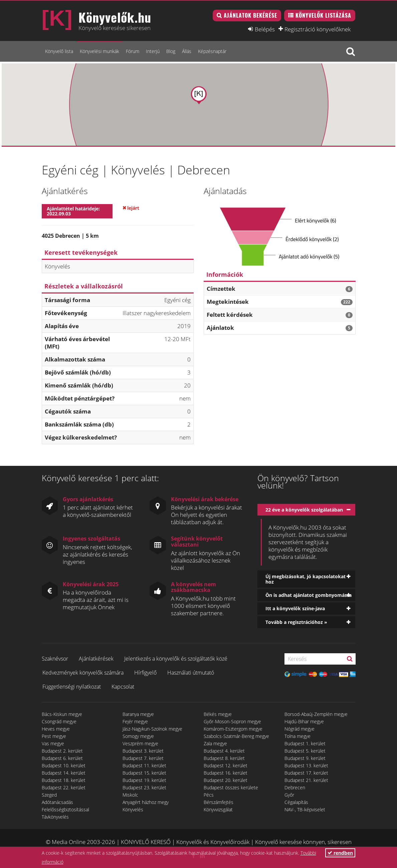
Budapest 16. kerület (226, 773)
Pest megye (54, 736)
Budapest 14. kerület (64, 773)
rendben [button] (340, 853)
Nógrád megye (300, 729)
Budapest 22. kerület (64, 787)
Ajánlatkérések (96, 659)
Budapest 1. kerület (305, 743)
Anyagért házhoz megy (146, 802)
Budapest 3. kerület (143, 751)
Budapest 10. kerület (64, 765)
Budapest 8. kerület (224, 758)
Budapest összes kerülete (231, 787)
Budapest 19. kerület (144, 780)
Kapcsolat (123, 687)
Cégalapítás (296, 802)
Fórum (133, 51)
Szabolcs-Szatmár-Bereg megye (236, 736)
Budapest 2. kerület (62, 751)
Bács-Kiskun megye (62, 714)
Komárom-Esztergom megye (233, 729)
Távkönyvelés (55, 817)
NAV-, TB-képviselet (305, 809)
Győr (289, 795)
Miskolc (130, 795)
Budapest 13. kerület (306, 765)
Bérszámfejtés (219, 802)
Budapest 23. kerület (144, 787)
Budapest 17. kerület (306, 773)
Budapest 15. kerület (144, 773)
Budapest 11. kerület (144, 765)
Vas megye (53, 743)
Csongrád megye (59, 721)
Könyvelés (133, 809)
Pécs (209, 795)
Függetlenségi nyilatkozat (72, 687)
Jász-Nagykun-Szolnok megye (152, 729)
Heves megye (56, 729)
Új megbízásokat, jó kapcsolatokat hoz (306, 579)
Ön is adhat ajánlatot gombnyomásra (309, 595)
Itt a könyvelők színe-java (295, 608)
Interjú (153, 51)
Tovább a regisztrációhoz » (296, 622)
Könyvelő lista (59, 51)
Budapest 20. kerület (226, 780)
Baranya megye (138, 714)
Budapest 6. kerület (62, 758)
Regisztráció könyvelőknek (318, 29)
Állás (187, 51)
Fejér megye (135, 721)
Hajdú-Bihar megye (304, 721)
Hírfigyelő (145, 673)
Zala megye (215, 743)
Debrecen (295, 787)
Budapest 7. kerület (143, 758)
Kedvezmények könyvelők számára (83, 673)
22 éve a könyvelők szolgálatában (304, 510)
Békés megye (218, 714)
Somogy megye (138, 736)
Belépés (265, 29)
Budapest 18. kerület (64, 780)
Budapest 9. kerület (305, 758)
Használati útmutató (191, 673)
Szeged (49, 795)
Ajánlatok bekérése (250, 15)
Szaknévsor (55, 659)
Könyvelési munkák (100, 51)
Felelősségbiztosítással (65, 809)
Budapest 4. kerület (224, 751)
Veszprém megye (140, 743)
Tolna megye (297, 736)
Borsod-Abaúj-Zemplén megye (316, 714)
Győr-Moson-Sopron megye (232, 721)
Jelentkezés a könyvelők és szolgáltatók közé (176, 659)
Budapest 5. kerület (305, 751)
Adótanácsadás (57, 802)
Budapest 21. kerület (306, 780)
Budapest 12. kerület (226, 765)
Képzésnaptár (212, 51)
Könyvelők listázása (323, 15)
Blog (171, 51)
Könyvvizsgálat (218, 809)
